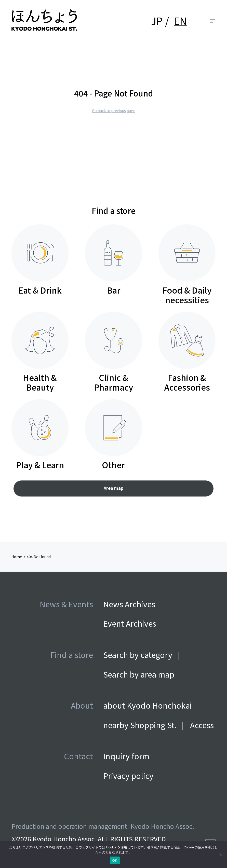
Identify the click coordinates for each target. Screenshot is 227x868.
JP (157, 21)
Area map (113, 488)
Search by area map (139, 674)
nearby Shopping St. (140, 725)
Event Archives (130, 623)
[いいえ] (221, 855)
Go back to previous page (114, 111)
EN (180, 21)
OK (115, 860)
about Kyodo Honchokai (148, 705)
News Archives (129, 604)
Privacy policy (128, 775)
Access (202, 725)
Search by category (138, 655)
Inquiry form (126, 756)
